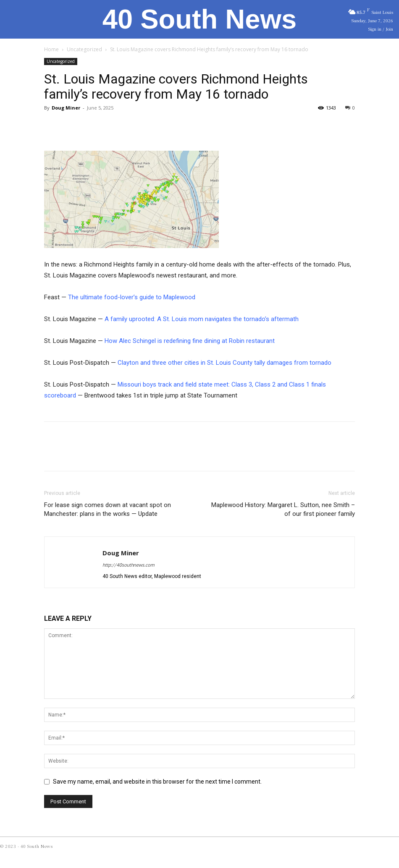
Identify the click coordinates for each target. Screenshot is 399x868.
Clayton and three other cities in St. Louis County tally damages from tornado (225, 363)
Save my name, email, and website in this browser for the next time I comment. (157, 782)
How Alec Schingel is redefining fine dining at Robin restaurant (190, 341)
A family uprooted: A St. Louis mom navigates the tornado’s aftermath (201, 319)
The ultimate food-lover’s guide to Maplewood (132, 297)
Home (51, 49)
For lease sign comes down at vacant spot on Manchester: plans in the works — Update (108, 509)
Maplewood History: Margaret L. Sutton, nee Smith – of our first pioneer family (283, 509)
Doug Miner (66, 108)
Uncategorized (84, 49)
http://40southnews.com (128, 565)
